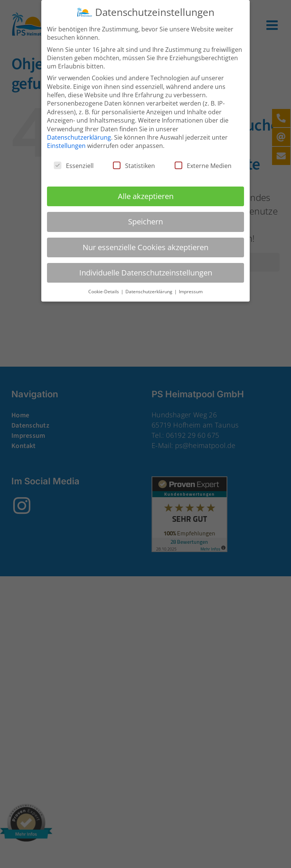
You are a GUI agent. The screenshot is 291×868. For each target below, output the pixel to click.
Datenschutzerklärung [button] (149, 291)
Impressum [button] (191, 291)
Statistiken (134, 165)
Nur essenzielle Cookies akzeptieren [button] (145, 247)
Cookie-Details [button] (104, 291)
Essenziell (74, 165)
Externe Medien (203, 165)
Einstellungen (66, 145)
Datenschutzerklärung (79, 137)
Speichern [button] (145, 221)
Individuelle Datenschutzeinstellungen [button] (146, 272)
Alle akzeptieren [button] (146, 195)
